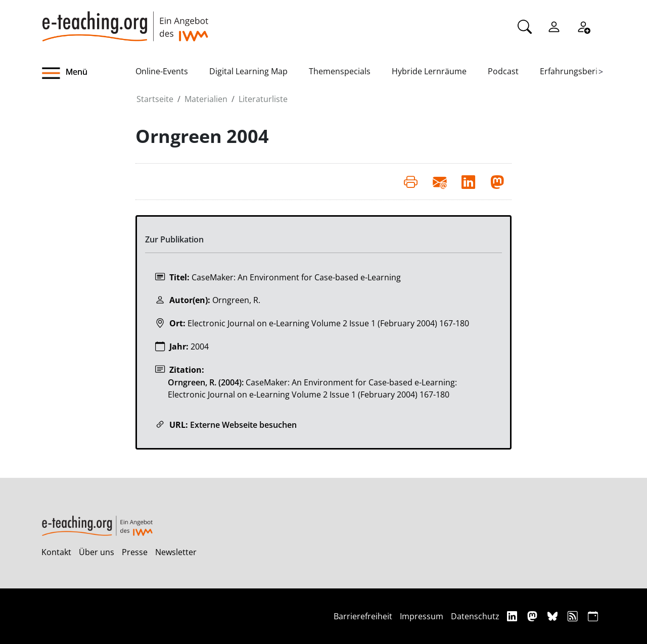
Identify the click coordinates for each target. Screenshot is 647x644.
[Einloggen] (554, 26)
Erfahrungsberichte (577, 71)
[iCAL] (593, 616)
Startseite (155, 99)
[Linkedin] (513, 616)
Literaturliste (263, 99)
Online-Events (162, 71)
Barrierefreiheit (363, 616)
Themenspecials (340, 71)
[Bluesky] (554, 616)
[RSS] (574, 616)
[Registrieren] (583, 26)
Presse (135, 552)
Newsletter (176, 552)
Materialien (206, 99)
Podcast (503, 71)
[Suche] (525, 26)
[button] (88, 73)
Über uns (97, 552)
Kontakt (56, 552)
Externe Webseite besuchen (243, 425)
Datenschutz (475, 616)
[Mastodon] (534, 616)
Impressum (422, 616)
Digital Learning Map (248, 71)
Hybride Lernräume (429, 71)
